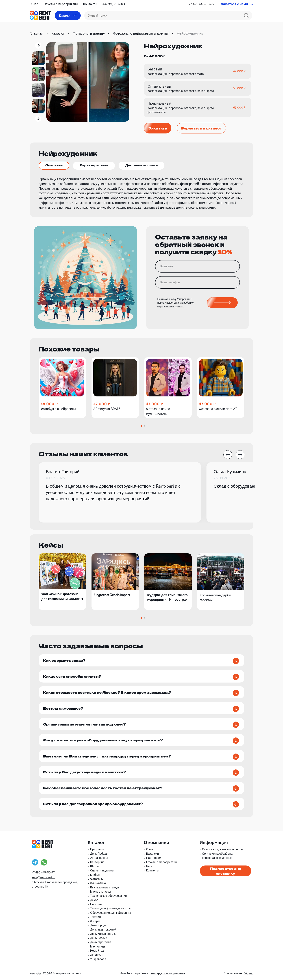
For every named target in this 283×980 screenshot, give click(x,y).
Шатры (95, 866)
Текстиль (96, 917)
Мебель (95, 875)
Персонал (97, 904)
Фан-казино (98, 883)
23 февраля (98, 959)
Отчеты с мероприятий (61, 4)
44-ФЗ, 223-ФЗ (114, 4)
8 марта (95, 921)
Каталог (58, 33)
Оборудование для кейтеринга (111, 913)
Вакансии (153, 854)
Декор (94, 900)
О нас (34, 4)
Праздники (97, 849)
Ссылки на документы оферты (222, 849)
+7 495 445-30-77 (202, 4)
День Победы (99, 854)
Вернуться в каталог (201, 128)
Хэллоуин (97, 955)
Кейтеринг (97, 862)
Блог (149, 866)
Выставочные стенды (105, 887)
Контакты (90, 4)
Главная (36, 33)
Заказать (158, 128)
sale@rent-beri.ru (44, 877)
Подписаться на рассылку (226, 871)
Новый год (97, 951)
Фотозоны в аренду (89, 33)
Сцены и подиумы (102, 870)
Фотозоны (97, 879)
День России (99, 938)
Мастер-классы (101, 892)
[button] (38, 45)
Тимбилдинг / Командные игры (111, 908)
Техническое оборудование (109, 896)
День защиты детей (103, 929)
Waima (249, 973)
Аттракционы (99, 858)
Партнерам (154, 858)
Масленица (98, 946)
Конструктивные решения (168, 973)
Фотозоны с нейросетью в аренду (141, 33)
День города (98, 925)
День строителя (101, 942)
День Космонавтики (103, 934)
